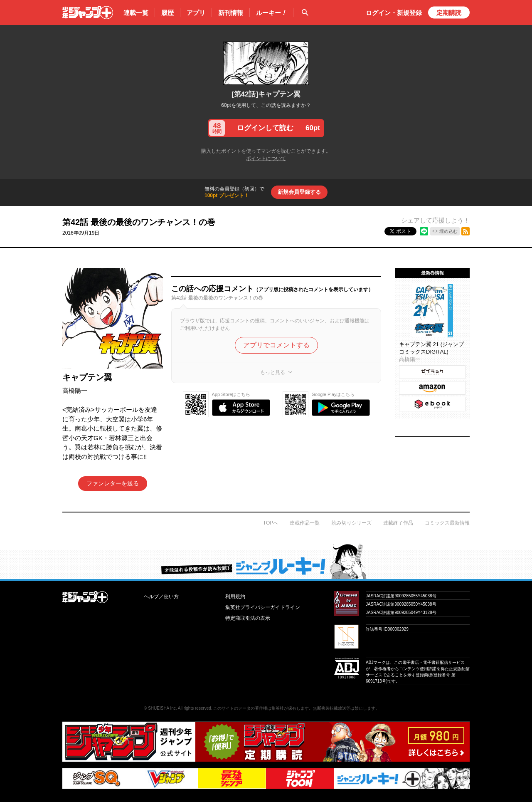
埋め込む (448, 231)
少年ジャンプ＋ (88, 12)
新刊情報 (231, 13)
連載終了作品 (398, 523)
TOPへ (271, 523)
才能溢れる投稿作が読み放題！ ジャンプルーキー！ (266, 561)
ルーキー (271, 13)
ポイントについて (266, 158)
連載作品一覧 (305, 523)
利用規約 (235, 597)
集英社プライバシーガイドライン (263, 607)
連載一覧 (136, 13)
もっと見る (273, 372)
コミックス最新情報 (447, 523)
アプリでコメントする (276, 345)
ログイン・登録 (394, 13)
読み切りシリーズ (352, 523)
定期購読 (449, 13)
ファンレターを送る (113, 483)
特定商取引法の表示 (248, 618)
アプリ (196, 13)
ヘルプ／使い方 (161, 597)
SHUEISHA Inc (162, 708)
